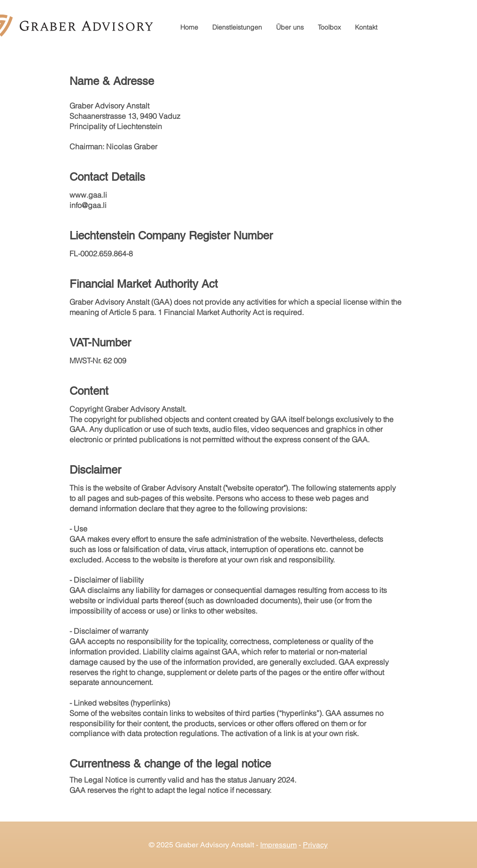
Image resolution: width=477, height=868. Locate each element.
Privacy (315, 845)
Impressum (278, 845)
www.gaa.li (88, 195)
